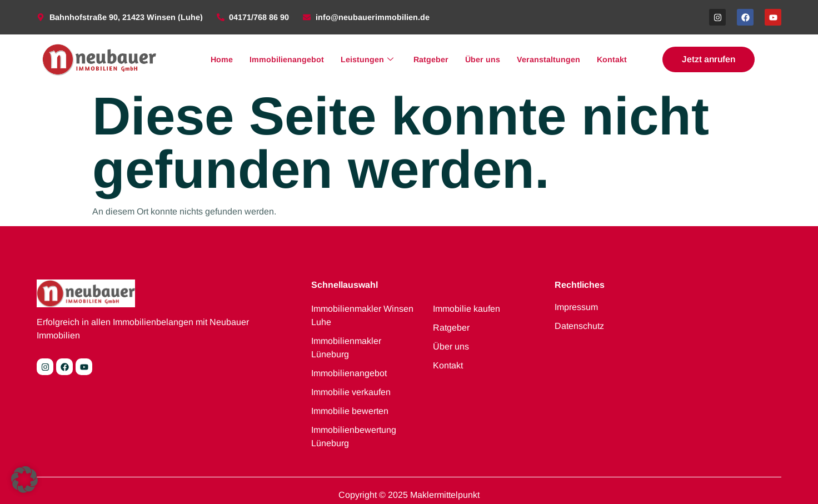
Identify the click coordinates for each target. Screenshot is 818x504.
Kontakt (612, 59)
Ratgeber (431, 59)
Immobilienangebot (287, 59)
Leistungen (367, 59)
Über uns (483, 59)
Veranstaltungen (548, 59)
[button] (24, 480)
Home (222, 59)
